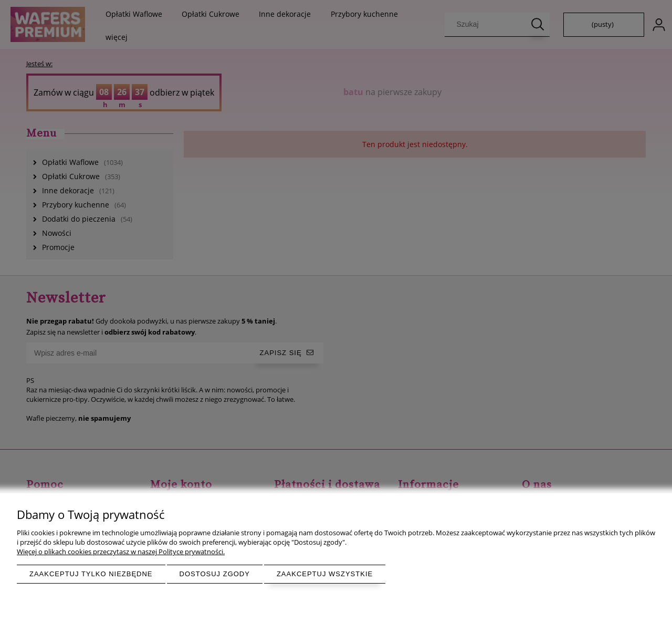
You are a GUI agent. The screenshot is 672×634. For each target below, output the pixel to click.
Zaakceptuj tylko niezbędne (91, 574)
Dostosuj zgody (215, 574)
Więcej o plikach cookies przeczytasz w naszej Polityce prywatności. (121, 552)
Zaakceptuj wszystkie (325, 574)
